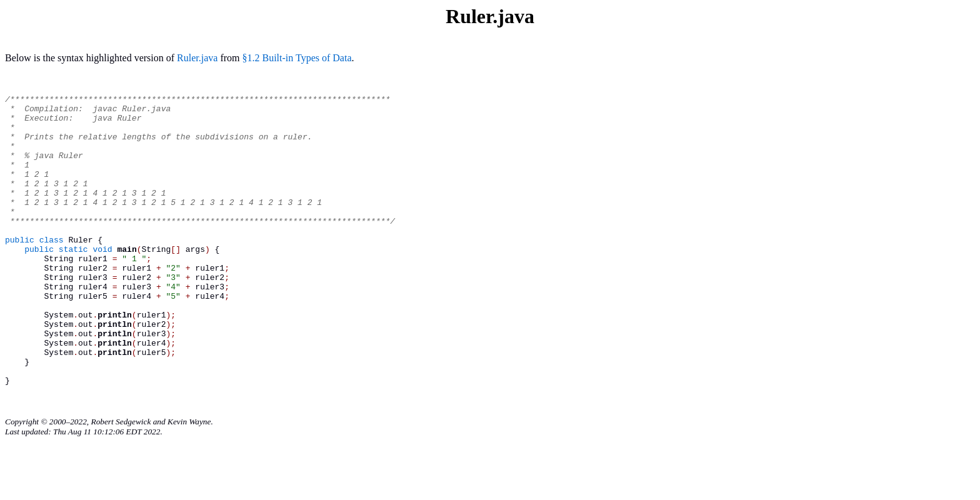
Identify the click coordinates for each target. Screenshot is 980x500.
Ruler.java (197, 58)
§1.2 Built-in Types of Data (297, 58)
